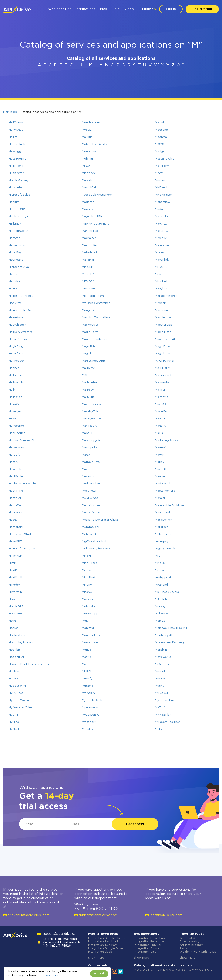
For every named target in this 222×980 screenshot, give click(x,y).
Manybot (161, 289)
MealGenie (16, 477)
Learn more (50, 976)
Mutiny (160, 686)
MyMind (14, 722)
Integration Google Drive (106, 948)
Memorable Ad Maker (170, 505)
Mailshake (162, 217)
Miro (158, 274)
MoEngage (16, 260)
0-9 (181, 65)
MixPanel (161, 188)
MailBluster (163, 368)
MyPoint (14, 274)
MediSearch (163, 484)
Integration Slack (100, 952)
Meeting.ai (89, 491)
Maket (13, 419)
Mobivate (88, 606)
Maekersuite (90, 325)
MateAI (13, 462)
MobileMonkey (18, 180)
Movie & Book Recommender (29, 664)
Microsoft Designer (22, 549)
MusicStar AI (17, 686)
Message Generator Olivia (100, 520)
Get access (135, 824)
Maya (86, 469)
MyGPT (14, 715)
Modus (160, 253)
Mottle (86, 657)
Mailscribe (15, 397)
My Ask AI (89, 693)
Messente (15, 188)
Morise (86, 650)
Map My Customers (95, 224)
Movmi (87, 664)
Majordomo (17, 318)
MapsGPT (89, 433)
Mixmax (160, 180)
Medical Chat (91, 484)
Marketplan (16, 448)
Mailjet (13, 137)
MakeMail (88, 260)
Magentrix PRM (92, 217)
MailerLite (162, 123)
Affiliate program (192, 945)
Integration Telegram (103, 945)
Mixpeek (88, 599)
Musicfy (87, 679)
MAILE (86, 375)
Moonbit (14, 650)
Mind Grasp (90, 563)
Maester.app (164, 325)
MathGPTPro (91, 462)
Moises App (90, 614)
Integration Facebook (103, 942)
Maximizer (89, 238)
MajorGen (15, 404)
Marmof (160, 448)
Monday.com (91, 123)
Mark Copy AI (91, 440)
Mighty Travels (165, 549)
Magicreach (17, 361)
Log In (171, 9)
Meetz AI (15, 498)
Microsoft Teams (94, 296)
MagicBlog (16, 347)
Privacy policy (190, 942)
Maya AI (161, 469)
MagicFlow (162, 347)
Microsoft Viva (19, 267)
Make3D (161, 404)
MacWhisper (17, 325)
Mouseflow (163, 202)
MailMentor (90, 383)
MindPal (14, 570)
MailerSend (16, 166)
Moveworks (163, 657)
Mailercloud (163, 375)
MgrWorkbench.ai (94, 542)
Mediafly (161, 238)
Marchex (161, 224)
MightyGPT (16, 556)
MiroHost (161, 282)
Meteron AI (90, 534)
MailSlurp (88, 397)
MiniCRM (88, 267)
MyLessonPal (91, 715)
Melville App (90, 498)
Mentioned (162, 513)
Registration (202, 9)
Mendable (15, 513)
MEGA (86, 166)
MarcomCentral (19, 231)
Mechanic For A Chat (23, 484)
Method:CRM (17, 209)
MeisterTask (17, 144)
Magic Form (90, 332)
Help (116, 9)
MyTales (87, 729)
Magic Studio (18, 339)
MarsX (86, 455)
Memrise (14, 282)
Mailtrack (15, 224)
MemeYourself (92, 505)
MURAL (87, 671)
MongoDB (89, 310)
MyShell (14, 729)
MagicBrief (89, 347)
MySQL (87, 130)
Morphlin (161, 650)
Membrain (162, 245)
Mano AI (161, 426)
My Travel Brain (166, 700)
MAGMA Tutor (165, 361)
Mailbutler (15, 375)
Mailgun (87, 137)
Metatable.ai (90, 527)
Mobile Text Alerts (94, 144)
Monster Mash (92, 635)
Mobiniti (87, 159)
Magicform (16, 354)
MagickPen (163, 354)
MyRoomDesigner (167, 722)
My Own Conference (96, 303)
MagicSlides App (93, 361)
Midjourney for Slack (96, 549)
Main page (10, 112)
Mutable (88, 686)
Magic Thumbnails (95, 339)
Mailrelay (88, 390)
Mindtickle (89, 173)
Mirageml (161, 585)
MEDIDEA (88, 282)
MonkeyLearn (18, 635)
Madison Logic (19, 217)
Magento (88, 202)
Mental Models (92, 513)
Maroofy (14, 455)
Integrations (85, 9)
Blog (104, 9)
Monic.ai (161, 621)
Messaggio (16, 152)
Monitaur (88, 628)
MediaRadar (17, 245)
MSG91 (159, 144)
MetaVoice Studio (21, 534)
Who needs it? (59, 9)
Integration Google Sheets (107, 938)
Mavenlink (162, 260)
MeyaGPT (15, 542)
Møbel (159, 729)
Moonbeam (90, 643)
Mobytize (15, 303)
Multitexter (16, 173)
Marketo (88, 180)
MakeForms (163, 166)
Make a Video (91, 404)
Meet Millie (16, 491)
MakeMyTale (90, 412)
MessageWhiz (165, 159)
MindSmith (16, 578)
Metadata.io (90, 253)
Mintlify (87, 585)
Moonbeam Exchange (170, 643)
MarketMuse (90, 231)
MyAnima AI (90, 708)
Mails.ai (160, 390)
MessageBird (17, 159)
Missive (87, 592)
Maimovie (162, 397)
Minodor (14, 585)
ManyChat (16, 130)
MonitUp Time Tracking (171, 628)
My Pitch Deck (92, 700)
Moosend (162, 130)
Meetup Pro (90, 245)
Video (129, 9)
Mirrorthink (16, 592)
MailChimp (16, 123)
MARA (159, 433)
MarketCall (89, 188)
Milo (158, 556)
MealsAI (160, 477)
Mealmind (89, 477)
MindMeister (163, 195)
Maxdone (161, 310)
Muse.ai (14, 679)
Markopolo (89, 448)
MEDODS (161, 267)
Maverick (15, 469)
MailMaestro (17, 383)
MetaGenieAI (164, 520)
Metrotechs (163, 534)
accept (99, 974)
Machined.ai (163, 318)
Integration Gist (145, 952)
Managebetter (92, 419)
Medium (14, 202)
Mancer (160, 419)
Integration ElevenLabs (150, 938)
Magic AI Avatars (20, 332)
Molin (12, 621)
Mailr (12, 390)
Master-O (162, 231)
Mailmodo (162, 383)
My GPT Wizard (19, 700)
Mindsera (88, 570)
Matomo (14, 238)
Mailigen (161, 152)
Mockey (160, 606)
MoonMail (162, 137)
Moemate (15, 614)
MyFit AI (161, 708)
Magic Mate (163, 332)
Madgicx (161, 209)
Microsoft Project (21, 296)
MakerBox (162, 412)
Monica (14, 628)
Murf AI (160, 671)
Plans (183, 948)
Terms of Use (189, 938)
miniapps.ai (163, 578)
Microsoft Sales (19, 195)
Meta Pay (15, 253)
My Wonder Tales (20, 708)
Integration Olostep (148, 948)
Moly (85, 621)
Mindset (161, 570)
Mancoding (16, 426)
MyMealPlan (163, 715)
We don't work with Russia (198, 952)
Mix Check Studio (167, 592)
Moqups (88, 209)
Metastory (16, 527)
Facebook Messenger (97, 195)
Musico (160, 679)
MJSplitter (162, 599)
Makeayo (15, 412)
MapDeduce (17, 433)
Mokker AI (162, 614)
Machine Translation (96, 318)
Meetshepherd (165, 491)
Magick (87, 354)
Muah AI (14, 671)
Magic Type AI (165, 339)
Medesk (160, 303)
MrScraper (162, 664)
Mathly (160, 462)
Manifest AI (90, 426)
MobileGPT (16, 606)
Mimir (12, 563)
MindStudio (90, 578)
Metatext (161, 527)
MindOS (160, 563)
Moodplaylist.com (21, 643)
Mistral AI (15, 289)
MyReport (89, 722)
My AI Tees (16, 693)
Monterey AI (164, 635)
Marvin (160, 455)
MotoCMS (89, 289)
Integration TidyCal (147, 945)
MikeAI (86, 556)
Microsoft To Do (20, 310)
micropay (162, 542)
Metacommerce (166, 296)
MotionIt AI (16, 657)
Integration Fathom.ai (149, 942)
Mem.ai (160, 498)
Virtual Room (91, 274)
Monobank (89, 152)
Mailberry (88, 368)
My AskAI (161, 693)
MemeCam (16, 505)
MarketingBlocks (166, 440)
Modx (159, 173)
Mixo (12, 599)
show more (96, 958)
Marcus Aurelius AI (21, 440)
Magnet (14, 368)
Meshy (13, 520)
